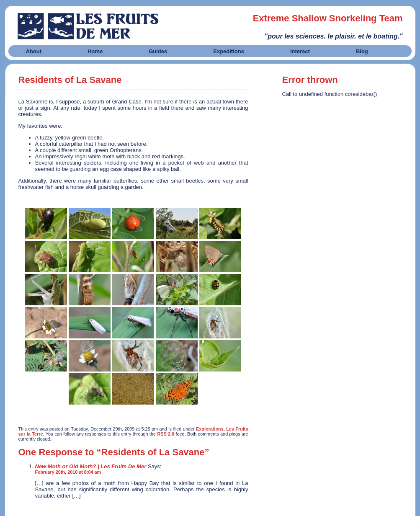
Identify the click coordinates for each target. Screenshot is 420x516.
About (34, 51)
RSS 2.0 (166, 434)
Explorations (210, 429)
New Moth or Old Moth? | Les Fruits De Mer (91, 466)
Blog (362, 51)
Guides (158, 51)
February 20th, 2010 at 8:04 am (68, 472)
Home (95, 51)
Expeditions (229, 51)
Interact (300, 51)
